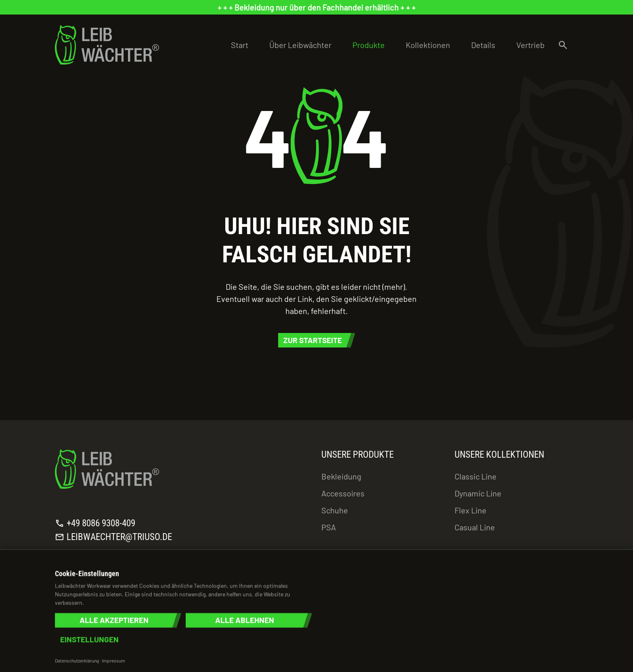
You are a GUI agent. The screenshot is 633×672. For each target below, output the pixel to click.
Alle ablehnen (245, 620)
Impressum (113, 660)
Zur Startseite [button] (313, 340)
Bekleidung (341, 476)
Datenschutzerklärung (77, 660)
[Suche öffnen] (563, 45)
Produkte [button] (369, 45)
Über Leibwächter (300, 45)
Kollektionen (428, 45)
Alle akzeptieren (114, 620)
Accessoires (343, 493)
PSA (329, 527)
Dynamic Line (478, 493)
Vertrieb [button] (530, 45)
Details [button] (483, 45)
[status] (316, 7)
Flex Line (471, 510)
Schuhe (335, 510)
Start (240, 45)
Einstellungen (89, 640)
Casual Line (475, 527)
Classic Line (476, 476)
